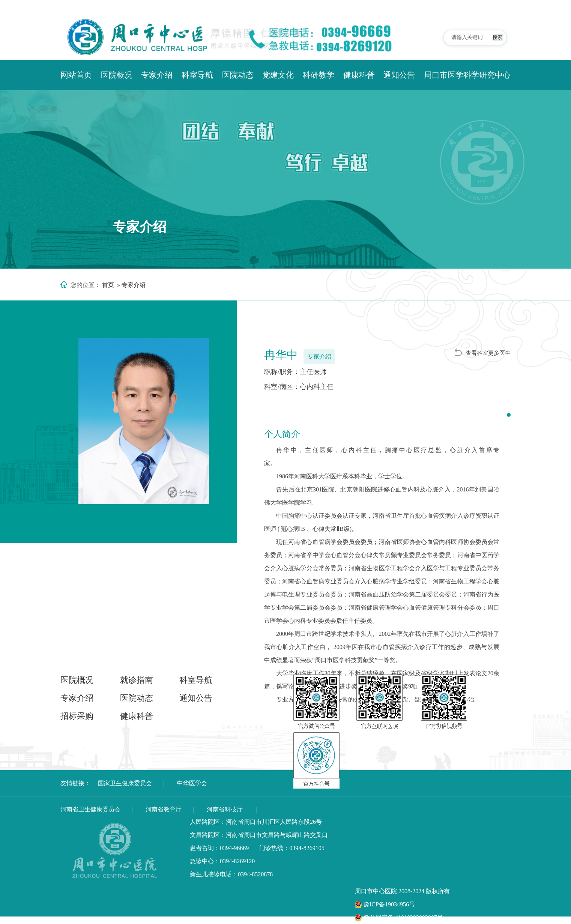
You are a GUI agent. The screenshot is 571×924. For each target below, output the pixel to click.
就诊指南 (137, 680)
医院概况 (117, 75)
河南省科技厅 (225, 809)
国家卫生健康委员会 (125, 783)
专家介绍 (157, 75)
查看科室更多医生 (483, 353)
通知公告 (399, 75)
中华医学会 (192, 783)
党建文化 (278, 75)
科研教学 (319, 75)
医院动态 (238, 75)
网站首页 (76, 75)
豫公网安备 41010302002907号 (399, 917)
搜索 (492, 37)
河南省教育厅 (164, 809)
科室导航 (197, 75)
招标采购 (77, 716)
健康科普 (359, 75)
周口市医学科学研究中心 (467, 75)
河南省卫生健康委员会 (90, 809)
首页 (108, 285)
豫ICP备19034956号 (385, 904)
